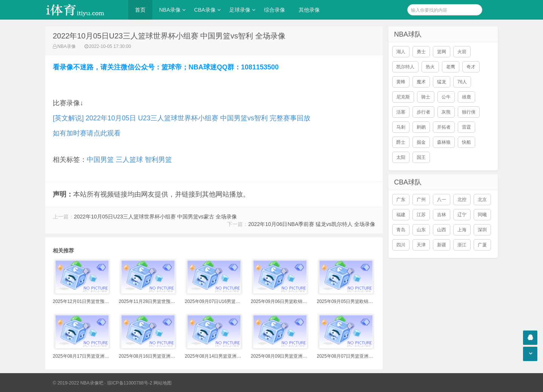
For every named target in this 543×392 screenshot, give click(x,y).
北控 (462, 200)
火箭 (462, 52)
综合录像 (275, 10)
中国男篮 (100, 160)
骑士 (426, 97)
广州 (421, 200)
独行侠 (469, 112)
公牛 (446, 97)
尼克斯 (403, 97)
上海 (462, 230)
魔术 (421, 82)
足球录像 (240, 10)
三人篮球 (129, 160)
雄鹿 (466, 97)
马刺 (401, 127)
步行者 (423, 112)
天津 (421, 245)
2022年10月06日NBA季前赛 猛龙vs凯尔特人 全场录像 (312, 224)
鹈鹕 (421, 127)
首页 (140, 10)
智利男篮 (158, 160)
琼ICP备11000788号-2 (130, 383)
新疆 (442, 245)
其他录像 (309, 10)
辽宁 (462, 215)
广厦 (482, 245)
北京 (482, 200)
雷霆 (466, 127)
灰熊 (446, 112)
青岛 (401, 230)
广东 (401, 200)
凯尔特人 (405, 67)
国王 (421, 157)
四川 (401, 245)
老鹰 (451, 67)
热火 (430, 67)
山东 (421, 230)
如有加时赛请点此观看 (87, 133)
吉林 (442, 215)
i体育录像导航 (83, 10)
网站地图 (163, 383)
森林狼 (444, 142)
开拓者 (444, 127)
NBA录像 (170, 10)
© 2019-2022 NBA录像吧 (78, 383)
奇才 (471, 67)
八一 (442, 200)
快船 (466, 142)
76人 (462, 82)
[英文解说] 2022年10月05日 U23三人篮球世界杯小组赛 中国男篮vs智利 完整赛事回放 (182, 118)
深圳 (482, 230)
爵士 (401, 142)
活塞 (401, 112)
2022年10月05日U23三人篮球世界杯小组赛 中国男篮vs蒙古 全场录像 (155, 217)
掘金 (421, 142)
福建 (401, 215)
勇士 (421, 52)
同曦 (482, 215)
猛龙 (442, 82)
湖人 (401, 52)
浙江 (462, 245)
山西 (442, 230)
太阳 (401, 157)
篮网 (442, 52)
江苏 (421, 215)
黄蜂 (401, 82)
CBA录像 (205, 10)
